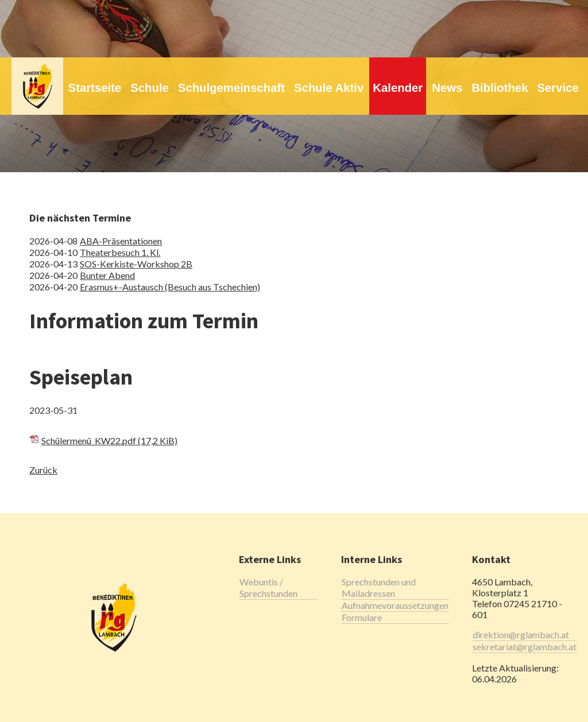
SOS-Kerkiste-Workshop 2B (136, 264)
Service (558, 88)
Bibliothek (500, 88)
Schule (150, 88)
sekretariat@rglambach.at (525, 647)
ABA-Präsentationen (121, 241)
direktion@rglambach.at (521, 634)
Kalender (398, 88)
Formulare (362, 617)
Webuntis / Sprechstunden (268, 587)
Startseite (95, 88)
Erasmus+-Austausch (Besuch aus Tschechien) (170, 287)
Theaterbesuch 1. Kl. (120, 252)
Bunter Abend (107, 275)
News (447, 88)
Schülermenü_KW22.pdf (109, 440)
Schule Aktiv (329, 88)
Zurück (43, 470)
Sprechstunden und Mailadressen (379, 587)
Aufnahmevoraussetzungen (395, 605)
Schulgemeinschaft (231, 88)
